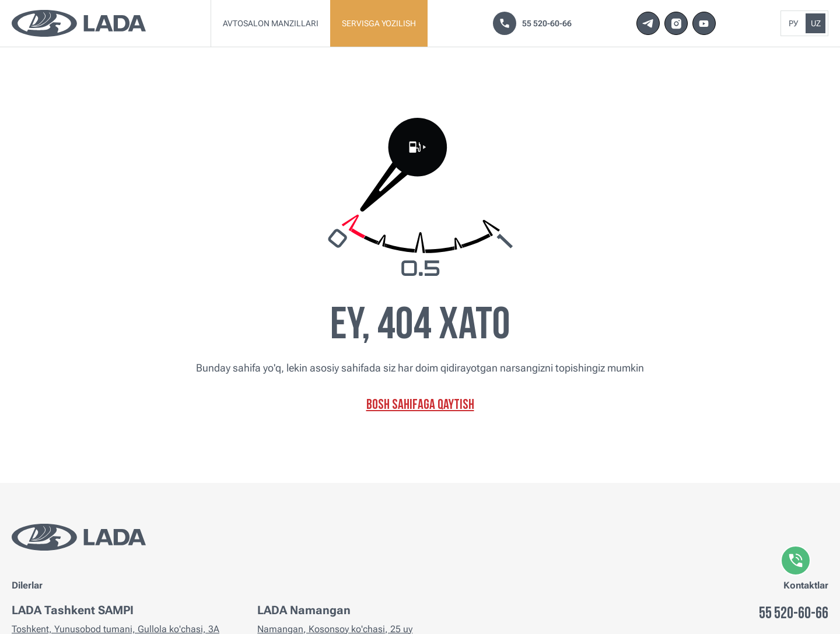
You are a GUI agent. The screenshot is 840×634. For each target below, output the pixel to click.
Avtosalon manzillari (271, 23)
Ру (793, 23)
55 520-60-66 (532, 23)
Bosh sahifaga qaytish (420, 405)
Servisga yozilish (379, 23)
